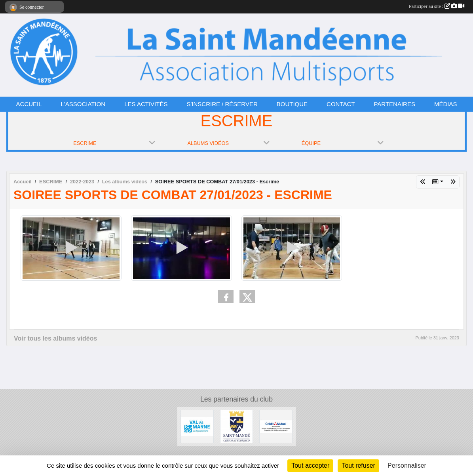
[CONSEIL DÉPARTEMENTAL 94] (197, 426)
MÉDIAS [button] (446, 104)
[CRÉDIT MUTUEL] (276, 426)
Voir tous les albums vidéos (55, 338)
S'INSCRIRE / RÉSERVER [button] (222, 104)
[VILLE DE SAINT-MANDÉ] (237, 426)
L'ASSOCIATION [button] (83, 104)
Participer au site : (437, 6)
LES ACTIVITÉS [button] (146, 104)
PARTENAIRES (394, 104)
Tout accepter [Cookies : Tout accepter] (310, 466)
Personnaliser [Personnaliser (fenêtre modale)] (407, 466)
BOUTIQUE (292, 104)
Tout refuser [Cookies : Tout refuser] (358, 466)
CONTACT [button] (341, 104)
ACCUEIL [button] (29, 104)
